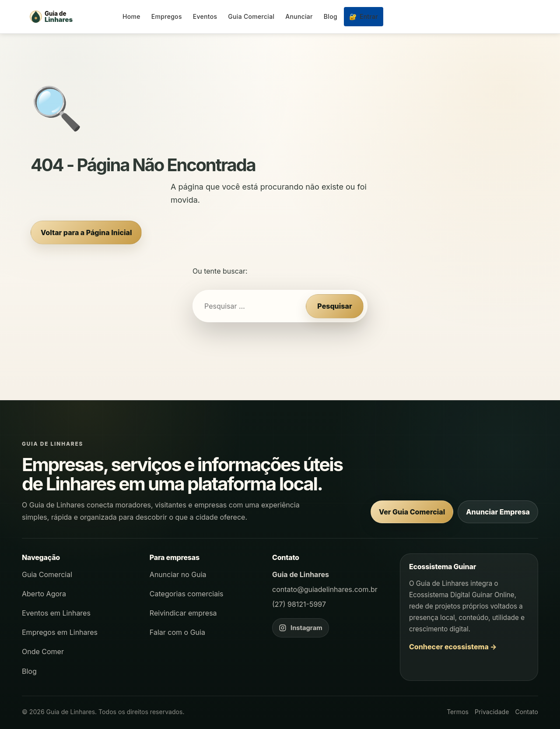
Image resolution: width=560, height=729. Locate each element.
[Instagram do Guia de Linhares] (301, 628)
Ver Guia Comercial (412, 512)
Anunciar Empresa (498, 512)
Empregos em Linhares (60, 632)
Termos (458, 712)
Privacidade (492, 712)
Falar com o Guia (177, 632)
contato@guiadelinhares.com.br (325, 589)
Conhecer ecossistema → (453, 647)
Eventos (205, 16)
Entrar (364, 16)
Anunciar (299, 16)
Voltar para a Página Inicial (86, 232)
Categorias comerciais (187, 594)
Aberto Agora (44, 594)
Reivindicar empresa (183, 613)
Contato (527, 712)
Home (131, 16)
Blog (331, 16)
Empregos (167, 16)
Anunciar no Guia (178, 574)
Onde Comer (43, 652)
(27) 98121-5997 (299, 604)
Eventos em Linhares (56, 613)
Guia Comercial (251, 16)
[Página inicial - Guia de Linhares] (70, 17)
